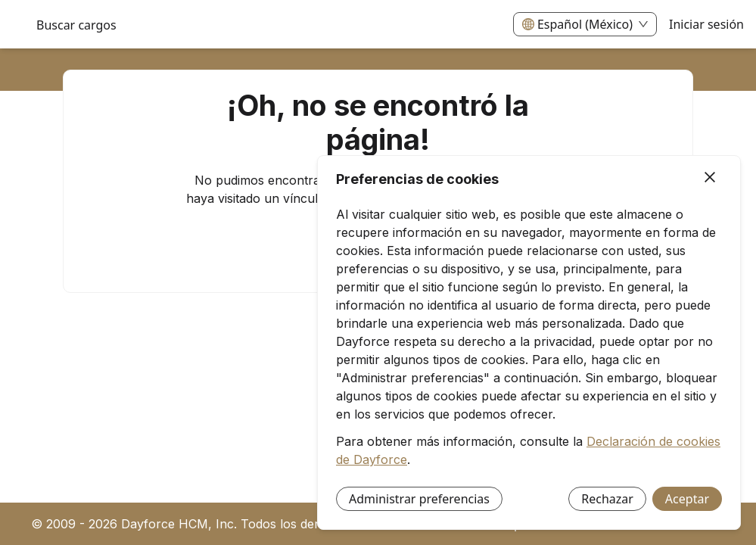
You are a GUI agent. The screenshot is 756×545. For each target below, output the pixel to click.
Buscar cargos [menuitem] (76, 25)
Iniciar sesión (706, 24)
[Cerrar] (710, 178)
